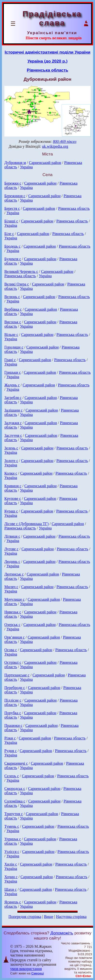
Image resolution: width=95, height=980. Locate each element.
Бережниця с (15, 196)
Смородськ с (15, 789)
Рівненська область (47, 70)
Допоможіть (62, 933)
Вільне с (11, 335)
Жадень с (12, 385)
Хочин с (11, 877)
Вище (49, 917)
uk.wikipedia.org (55, 146)
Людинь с (12, 562)
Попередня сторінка (25, 917)
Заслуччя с (13, 435)
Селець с (12, 776)
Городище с (14, 347)
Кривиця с (13, 486)
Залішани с (13, 410)
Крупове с (13, 498)
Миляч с (11, 587)
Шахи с (11, 889)
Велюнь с (12, 297)
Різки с (10, 738)
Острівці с (13, 662)
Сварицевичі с (16, 763)
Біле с (9, 234)
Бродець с (12, 246)
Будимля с (13, 259)
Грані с (10, 360)
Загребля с (13, 398)
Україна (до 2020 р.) (48, 61)
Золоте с (11, 461)
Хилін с (11, 864)
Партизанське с (17, 675)
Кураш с (11, 511)
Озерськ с (12, 625)
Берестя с (12, 208)
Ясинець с (13, 902)
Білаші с (11, 221)
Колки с (11, 473)
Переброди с (15, 688)
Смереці (38, 973)
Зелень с (11, 448)
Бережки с (13, 183)
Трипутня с (14, 814)
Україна (26, 167)
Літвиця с (12, 536)
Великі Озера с (17, 284)
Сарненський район (45, 163)
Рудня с (11, 751)
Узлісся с (12, 852)
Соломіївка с (15, 801)
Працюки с (13, 725)
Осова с (11, 650)
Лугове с (11, 549)
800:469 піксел (65, 142)
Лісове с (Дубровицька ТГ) (26, 524)
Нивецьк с (13, 612)
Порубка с (13, 713)
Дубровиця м (15, 163)
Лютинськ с (14, 574)
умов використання (26, 969)
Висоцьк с (13, 322)
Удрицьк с (13, 839)
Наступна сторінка (71, 917)
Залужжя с (13, 423)
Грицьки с (13, 372)
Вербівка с (13, 309)
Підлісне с (13, 700)
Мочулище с (15, 599)
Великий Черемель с (21, 271)
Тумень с (12, 826)
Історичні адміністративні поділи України (47, 52)
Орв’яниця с (15, 637)
